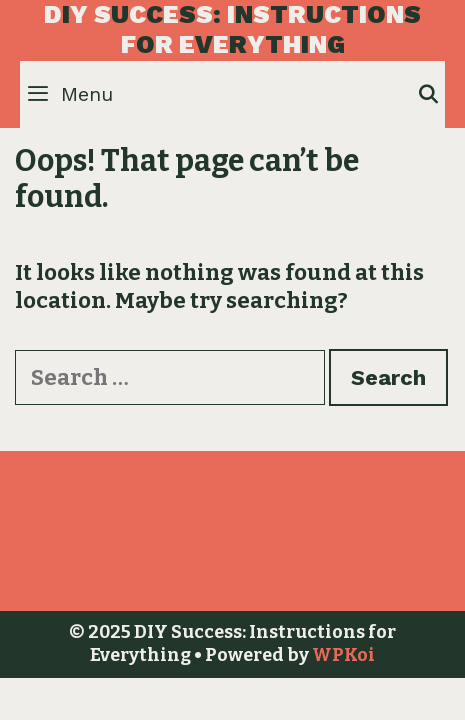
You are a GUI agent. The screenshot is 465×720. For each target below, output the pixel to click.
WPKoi (343, 655)
